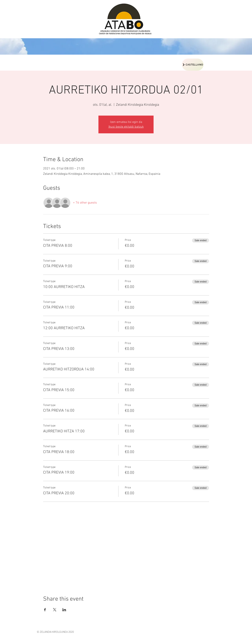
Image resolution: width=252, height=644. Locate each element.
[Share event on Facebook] (45, 610)
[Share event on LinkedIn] (64, 610)
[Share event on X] (55, 610)
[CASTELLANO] (193, 65)
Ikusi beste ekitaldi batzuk (126, 127)
